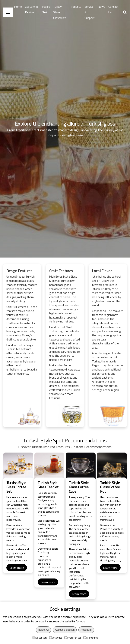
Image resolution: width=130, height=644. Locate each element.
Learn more (17, 578)
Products (75, 7)
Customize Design (32, 9)
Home (18, 7)
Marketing (90, 638)
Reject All (43, 630)
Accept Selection (65, 630)
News (101, 7)
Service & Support (90, 12)
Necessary (40, 638)
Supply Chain (46, 9)
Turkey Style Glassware (60, 12)
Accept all (86, 630)
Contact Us (113, 9)
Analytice (56, 638)
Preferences (73, 638)
